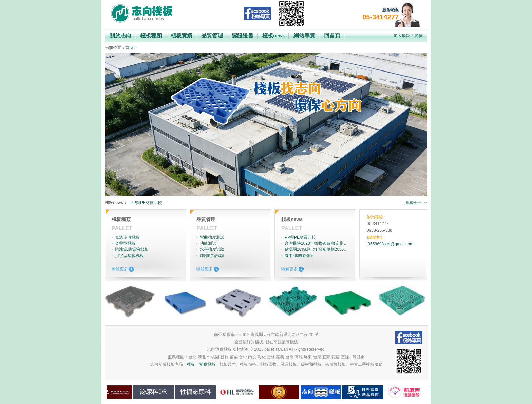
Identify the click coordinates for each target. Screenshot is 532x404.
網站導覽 (304, 35)
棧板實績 (182, 35)
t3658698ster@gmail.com (390, 244)
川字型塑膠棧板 (129, 256)
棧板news (273, 35)
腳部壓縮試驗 (212, 256)
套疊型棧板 (125, 243)
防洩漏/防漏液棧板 (132, 249)
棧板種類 (151, 35)
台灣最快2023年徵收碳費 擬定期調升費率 (322, 243)
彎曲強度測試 (212, 237)
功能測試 (208, 243)
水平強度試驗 (212, 249)
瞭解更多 (120, 269)
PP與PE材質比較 (146, 203)
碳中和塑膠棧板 (299, 256)
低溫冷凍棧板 (127, 237)
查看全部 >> (416, 203)
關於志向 (120, 35)
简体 (419, 36)
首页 (129, 48)
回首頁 (332, 35)
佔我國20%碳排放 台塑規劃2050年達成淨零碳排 (328, 249)
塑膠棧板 (207, 364)
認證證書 (243, 35)
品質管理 (212, 35)
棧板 (191, 364)
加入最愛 (402, 36)
